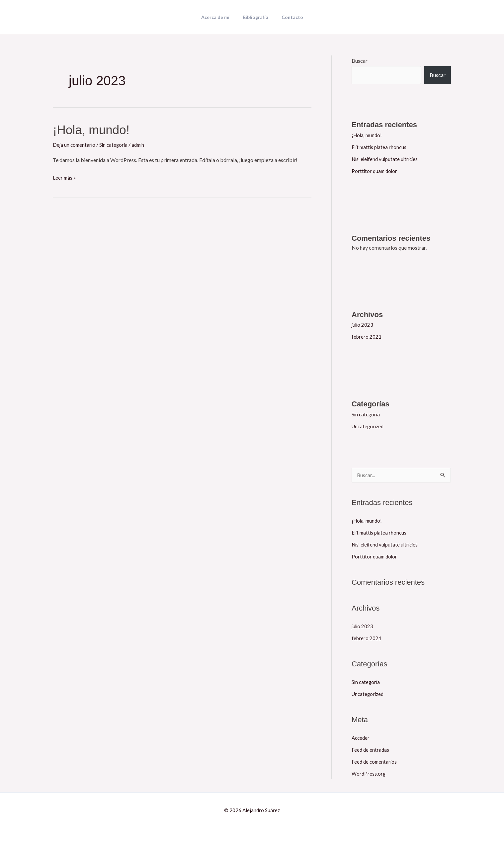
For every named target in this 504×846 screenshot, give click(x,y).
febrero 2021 (367, 337)
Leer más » (65, 177)
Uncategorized (369, 426)
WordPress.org (369, 774)
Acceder (361, 738)
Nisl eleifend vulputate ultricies (387, 159)
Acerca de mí (219, 17)
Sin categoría (116, 145)
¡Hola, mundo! (94, 129)
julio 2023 (363, 325)
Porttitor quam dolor (375, 171)
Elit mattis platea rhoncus (380, 147)
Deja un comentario (75, 145)
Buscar (360, 61)
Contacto (288, 17)
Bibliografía (255, 17)
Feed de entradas (371, 750)
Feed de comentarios (375, 762)
